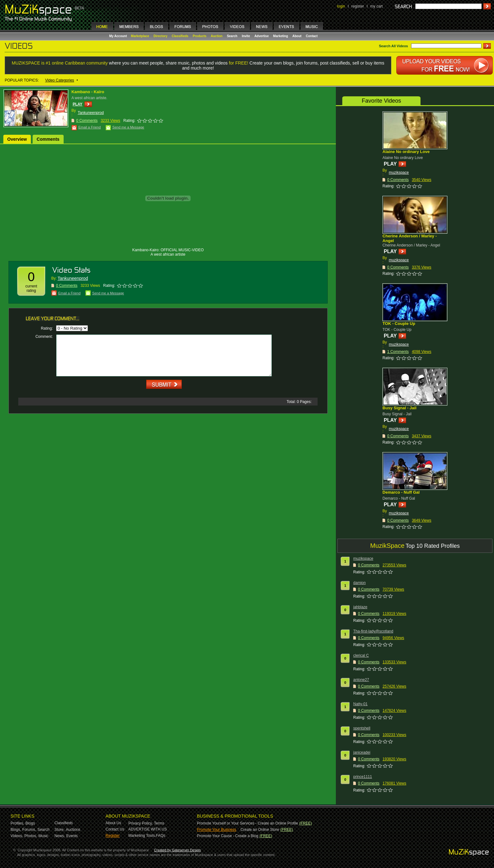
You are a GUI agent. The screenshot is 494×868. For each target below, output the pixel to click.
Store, (60, 830)
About (297, 36)
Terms (159, 823)
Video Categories (60, 80)
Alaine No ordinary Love (406, 152)
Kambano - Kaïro (88, 92)
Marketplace (140, 36)
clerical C (361, 655)
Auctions (73, 830)
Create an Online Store (260, 830)
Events (72, 836)
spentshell (362, 728)
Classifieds (180, 36)
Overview (17, 139)
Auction (217, 36)
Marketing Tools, (142, 836)
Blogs (30, 823)
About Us (113, 823)
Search (232, 36)
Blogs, (16, 830)
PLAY (78, 104)
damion (359, 583)
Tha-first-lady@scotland (373, 631)
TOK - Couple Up (399, 323)
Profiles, (17, 823)
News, (60, 836)
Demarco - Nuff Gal (401, 492)
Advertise (261, 36)
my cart (376, 6)
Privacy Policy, (141, 823)
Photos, (31, 836)
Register (113, 836)
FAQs (161, 836)
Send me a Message (128, 127)
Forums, (29, 830)
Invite (246, 36)
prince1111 (362, 777)
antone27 (361, 680)
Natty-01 (360, 704)
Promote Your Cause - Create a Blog (228, 836)
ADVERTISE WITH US (148, 829)
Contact (312, 36)
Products (200, 36)
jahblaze (360, 607)
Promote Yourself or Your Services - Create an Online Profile (247, 823)
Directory (160, 36)
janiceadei (362, 752)
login (341, 6)
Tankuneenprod (91, 113)
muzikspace (399, 173)
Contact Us (115, 829)
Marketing (281, 36)
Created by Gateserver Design (178, 850)
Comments (48, 139)
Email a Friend (90, 127)
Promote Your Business (217, 830)
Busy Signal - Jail (399, 408)
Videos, (17, 836)
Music (43, 836)
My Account (119, 36)
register (358, 6)
